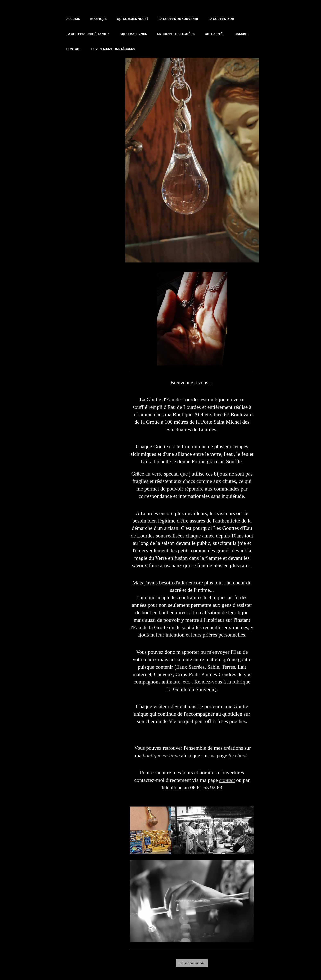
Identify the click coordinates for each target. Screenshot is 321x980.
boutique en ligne (161, 756)
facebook (238, 756)
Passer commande (192, 963)
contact (227, 780)
